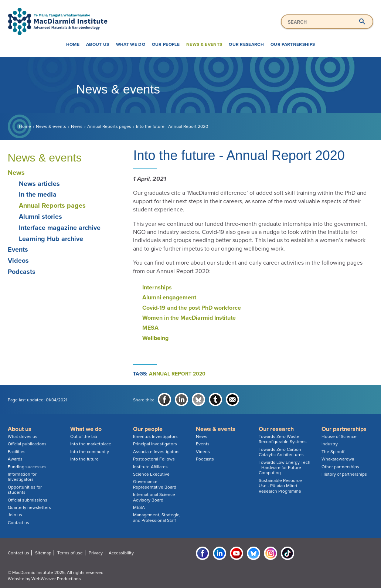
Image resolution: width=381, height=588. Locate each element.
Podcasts (22, 272)
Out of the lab (84, 436)
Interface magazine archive (60, 228)
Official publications (27, 444)
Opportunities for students (25, 490)
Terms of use (70, 553)
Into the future (84, 459)
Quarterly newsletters (29, 507)
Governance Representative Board (155, 484)
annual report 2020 (177, 374)
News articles (39, 184)
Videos (18, 261)
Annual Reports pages (109, 126)
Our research (246, 44)
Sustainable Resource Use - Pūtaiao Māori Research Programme (280, 486)
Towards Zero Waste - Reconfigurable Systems (283, 439)
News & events (204, 44)
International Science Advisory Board (154, 497)
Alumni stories (40, 217)
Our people (166, 44)
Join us (15, 515)
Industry (330, 444)
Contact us (18, 523)
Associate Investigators (156, 452)
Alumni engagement (169, 298)
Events (18, 249)
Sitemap (43, 553)
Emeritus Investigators (155, 436)
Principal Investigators (155, 444)
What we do (131, 44)
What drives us (23, 436)
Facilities (17, 452)
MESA (150, 328)
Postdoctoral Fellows (154, 459)
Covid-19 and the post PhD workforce (192, 308)
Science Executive (151, 474)
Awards (15, 459)
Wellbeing (155, 338)
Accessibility (121, 553)
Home (73, 44)
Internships (157, 288)
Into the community (90, 452)
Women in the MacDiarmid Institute (189, 318)
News (77, 126)
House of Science (339, 436)
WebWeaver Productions (56, 579)
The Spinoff (333, 452)
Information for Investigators (22, 477)
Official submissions (28, 500)
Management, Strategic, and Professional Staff (157, 517)
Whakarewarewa (338, 459)
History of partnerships (344, 474)
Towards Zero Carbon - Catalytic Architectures (281, 452)
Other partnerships (340, 467)
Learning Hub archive (51, 239)
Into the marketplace (91, 444)
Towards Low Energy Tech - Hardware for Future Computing (285, 468)
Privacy (96, 553)
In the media (38, 194)
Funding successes (27, 467)
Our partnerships (293, 44)
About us (98, 44)
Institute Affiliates (150, 467)
